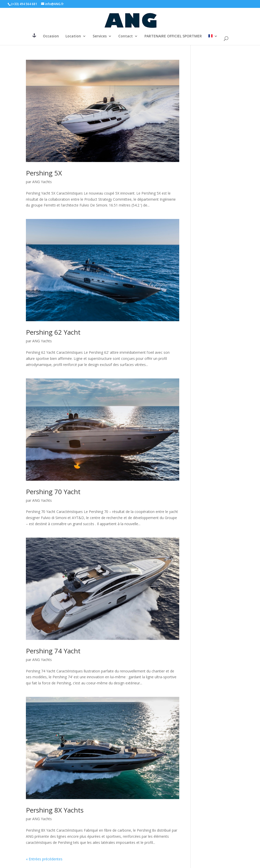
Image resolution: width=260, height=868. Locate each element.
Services (100, 36)
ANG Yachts (42, 182)
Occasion (51, 36)
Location (73, 36)
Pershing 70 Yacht (53, 492)
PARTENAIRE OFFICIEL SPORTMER (173, 36)
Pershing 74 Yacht (53, 651)
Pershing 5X (44, 173)
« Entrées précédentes (44, 859)
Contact (126, 36)
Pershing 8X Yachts (55, 810)
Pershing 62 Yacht (53, 332)
